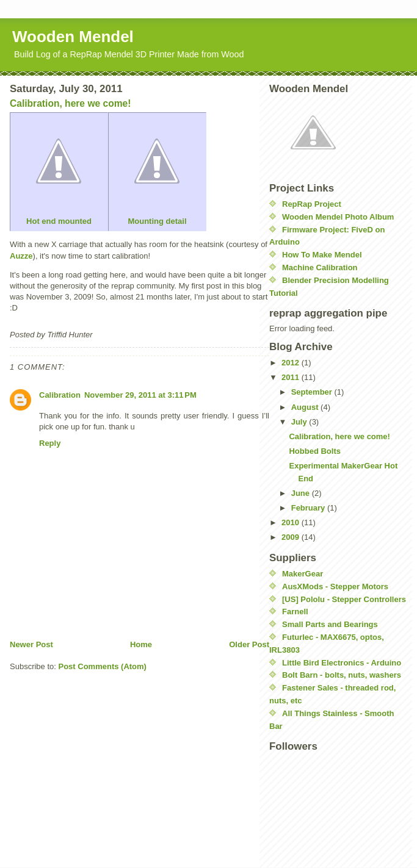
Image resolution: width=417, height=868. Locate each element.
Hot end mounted (59, 171)
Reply (50, 443)
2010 (292, 522)
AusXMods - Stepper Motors (335, 586)
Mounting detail (157, 171)
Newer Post (31, 644)
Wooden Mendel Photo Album (338, 217)
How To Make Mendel (322, 255)
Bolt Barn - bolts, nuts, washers (342, 675)
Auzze (21, 256)
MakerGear (303, 574)
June (302, 493)
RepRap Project (312, 204)
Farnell (295, 612)
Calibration (60, 395)
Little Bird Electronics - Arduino (342, 663)
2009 (292, 537)
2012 (292, 363)
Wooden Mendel (73, 37)
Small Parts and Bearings (330, 624)
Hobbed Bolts (315, 451)
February (309, 508)
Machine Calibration (320, 267)
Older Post (249, 644)
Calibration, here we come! (339, 436)
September (313, 392)
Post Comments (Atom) (103, 666)
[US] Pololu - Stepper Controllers (344, 599)
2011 (292, 377)
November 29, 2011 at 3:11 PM (140, 395)
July (300, 422)
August (306, 407)
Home (141, 644)
